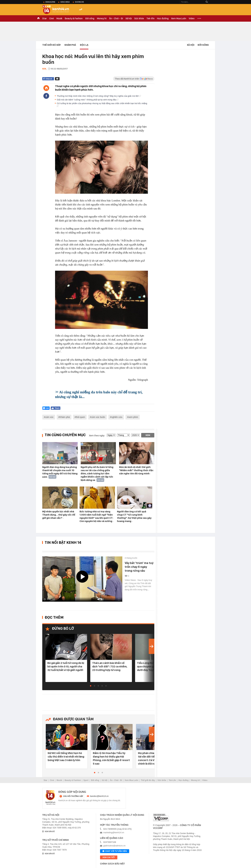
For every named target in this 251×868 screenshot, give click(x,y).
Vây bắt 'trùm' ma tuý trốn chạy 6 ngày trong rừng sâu (139, 567)
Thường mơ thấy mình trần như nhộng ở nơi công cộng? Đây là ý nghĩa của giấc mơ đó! (99, 96)
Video (192, 18)
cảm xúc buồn (98, 417)
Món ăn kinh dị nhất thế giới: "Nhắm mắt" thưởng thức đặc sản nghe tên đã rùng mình (136, 470)
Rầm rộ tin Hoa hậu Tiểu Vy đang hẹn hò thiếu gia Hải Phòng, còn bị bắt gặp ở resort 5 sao (111, 758)
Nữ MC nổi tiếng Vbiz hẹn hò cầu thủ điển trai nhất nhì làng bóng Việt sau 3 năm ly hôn (66, 757)
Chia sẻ (49, 79)
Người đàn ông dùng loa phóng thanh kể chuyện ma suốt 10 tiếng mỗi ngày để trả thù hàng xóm (60, 472)
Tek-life (150, 18)
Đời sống (90, 18)
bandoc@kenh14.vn (99, 796)
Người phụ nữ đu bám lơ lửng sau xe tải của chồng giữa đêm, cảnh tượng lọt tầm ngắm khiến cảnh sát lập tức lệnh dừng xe (97, 474)
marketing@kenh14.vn (114, 832)
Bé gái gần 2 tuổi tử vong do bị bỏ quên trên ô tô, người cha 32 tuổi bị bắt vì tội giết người (66, 666)
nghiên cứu (117, 417)
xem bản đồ (50, 832)
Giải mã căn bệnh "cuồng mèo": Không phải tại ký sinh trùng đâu (88, 100)
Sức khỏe (139, 18)
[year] (135, 435)
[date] (111, 435)
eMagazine (50, 2)
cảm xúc (49, 417)
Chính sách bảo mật (112, 864)
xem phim (133, 417)
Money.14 (102, 18)
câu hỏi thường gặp (73, 796)
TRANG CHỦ (38, 18)
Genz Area (65, 2)
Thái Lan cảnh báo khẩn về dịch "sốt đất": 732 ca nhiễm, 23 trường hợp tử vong (110, 666)
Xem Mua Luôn (179, 18)
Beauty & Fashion (74, 18)
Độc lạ (84, 45)
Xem (148, 435)
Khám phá (70, 45)
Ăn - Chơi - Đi (116, 18)
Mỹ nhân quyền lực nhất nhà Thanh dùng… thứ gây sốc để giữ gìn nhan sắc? (59, 515)
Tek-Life (172, 780)
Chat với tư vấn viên (115, 851)
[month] (123, 435)
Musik (59, 18)
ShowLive (79, 2)
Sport (86, 780)
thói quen (81, 417)
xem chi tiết (109, 857)
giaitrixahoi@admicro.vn (114, 846)
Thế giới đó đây (148, 780)
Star (45, 18)
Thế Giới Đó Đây (51, 45)
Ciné (52, 18)
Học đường (163, 18)
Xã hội (129, 18)
